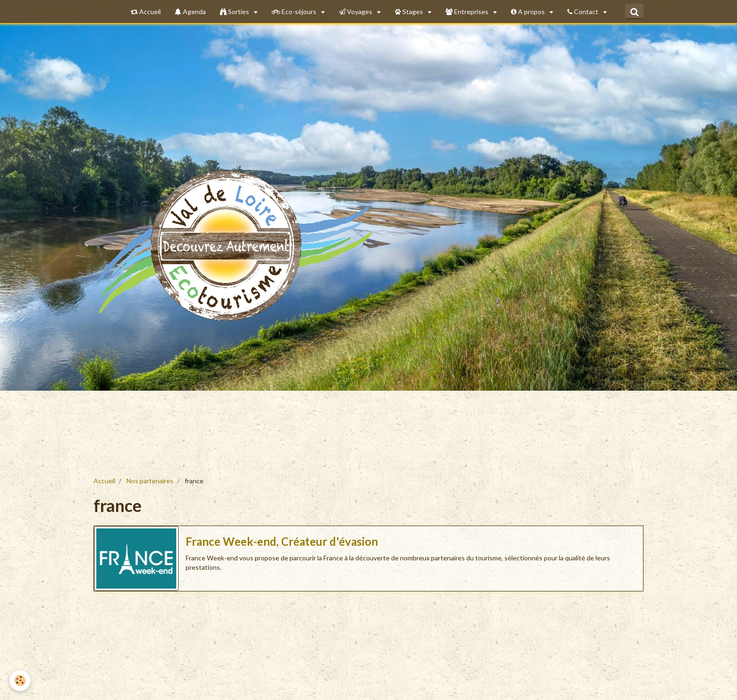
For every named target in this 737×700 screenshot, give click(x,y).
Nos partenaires (150, 481)
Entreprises (468, 12)
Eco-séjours (295, 12)
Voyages (356, 12)
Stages (410, 12)
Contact (584, 12)
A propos (529, 12)
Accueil (146, 12)
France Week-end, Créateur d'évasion (282, 541)
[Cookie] (20, 680)
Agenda (190, 12)
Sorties (235, 12)
